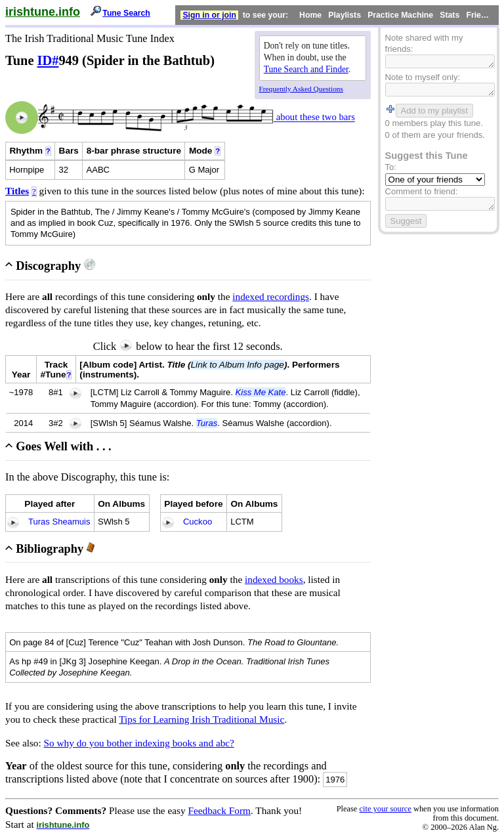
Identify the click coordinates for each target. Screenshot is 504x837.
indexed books (274, 579)
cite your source (385, 809)
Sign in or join (209, 15)
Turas (207, 423)
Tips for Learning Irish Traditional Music (201, 719)
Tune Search (126, 13)
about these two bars (314, 118)
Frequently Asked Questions (301, 89)
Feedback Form (219, 810)
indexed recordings (271, 296)
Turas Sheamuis (59, 522)
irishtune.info (43, 12)
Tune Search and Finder (306, 69)
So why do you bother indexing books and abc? (139, 743)
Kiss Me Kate (261, 392)
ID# (48, 60)
